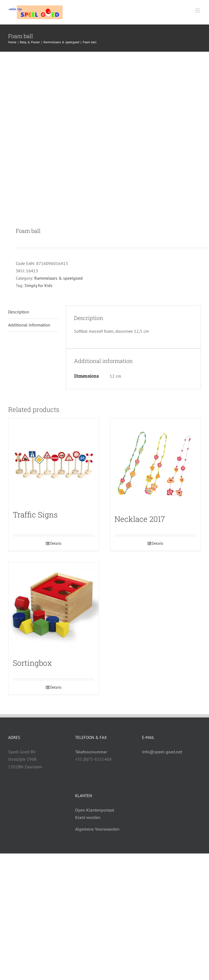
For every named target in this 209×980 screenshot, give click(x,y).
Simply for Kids (39, 285)
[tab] (33, 312)
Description (19, 312)
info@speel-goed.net (162, 752)
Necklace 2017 (140, 519)
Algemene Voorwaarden (97, 829)
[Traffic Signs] (54, 461)
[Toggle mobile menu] (198, 10)
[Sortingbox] (54, 608)
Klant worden (88, 817)
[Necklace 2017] (155, 464)
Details (56, 543)
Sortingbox (32, 663)
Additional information (29, 325)
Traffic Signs (35, 515)
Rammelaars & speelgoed (59, 278)
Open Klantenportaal (95, 810)
